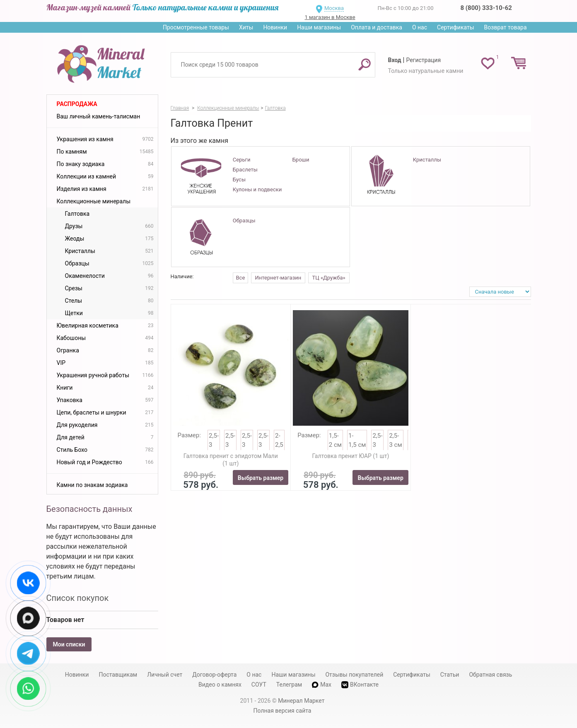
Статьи (450, 675)
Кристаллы (427, 160)
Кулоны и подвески (257, 189)
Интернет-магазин (278, 278)
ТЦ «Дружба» (329, 278)
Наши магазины (319, 27)
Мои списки (69, 644)
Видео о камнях (220, 685)
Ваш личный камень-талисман (99, 116)
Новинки (275, 27)
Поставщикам (118, 675)
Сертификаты (456, 27)
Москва (334, 8)
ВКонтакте (360, 685)
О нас (420, 27)
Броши (301, 160)
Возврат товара (506, 27)
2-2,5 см (279, 445)
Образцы (244, 221)
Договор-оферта (214, 675)
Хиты (246, 27)
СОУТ (259, 685)
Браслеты (245, 170)
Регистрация (423, 60)
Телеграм (289, 685)
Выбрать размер (261, 478)
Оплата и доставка (377, 27)
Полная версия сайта (282, 711)
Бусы (239, 180)
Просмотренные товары (196, 27)
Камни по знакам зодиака (92, 485)
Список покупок (78, 598)
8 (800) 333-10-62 (486, 8)
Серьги (242, 160)
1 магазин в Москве (330, 17)
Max (322, 685)
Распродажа (77, 104)
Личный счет (165, 675)
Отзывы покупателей (354, 675)
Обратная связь (490, 675)
